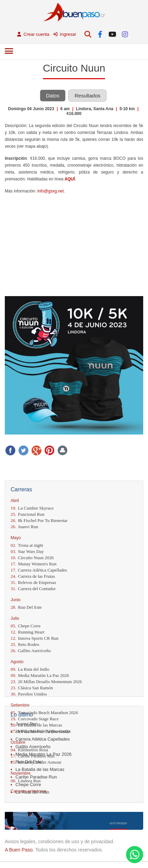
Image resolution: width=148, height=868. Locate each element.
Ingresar (65, 34)
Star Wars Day (27, 551)
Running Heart (27, 632)
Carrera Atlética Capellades (39, 570)
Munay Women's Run (34, 564)
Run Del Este (26, 607)
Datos (53, 96)
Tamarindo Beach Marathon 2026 (44, 713)
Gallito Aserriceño (31, 651)
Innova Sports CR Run (35, 638)
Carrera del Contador (33, 589)
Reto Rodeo (25, 644)
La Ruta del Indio (30, 669)
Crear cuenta (33, 34)
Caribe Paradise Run (36, 777)
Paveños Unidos (29, 694)
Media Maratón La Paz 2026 (40, 675)
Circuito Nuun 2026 (32, 558)
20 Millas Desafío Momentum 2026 (46, 682)
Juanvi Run (24, 527)
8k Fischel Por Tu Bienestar (39, 520)
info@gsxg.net (51, 191)
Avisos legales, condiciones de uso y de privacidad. (60, 841)
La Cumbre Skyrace (32, 508)
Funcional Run (27, 514)
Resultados (87, 96)
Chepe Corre (26, 626)
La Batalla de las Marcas (40, 769)
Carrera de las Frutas (33, 576)
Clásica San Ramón (32, 688)
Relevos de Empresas (33, 582)
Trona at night (27, 545)
